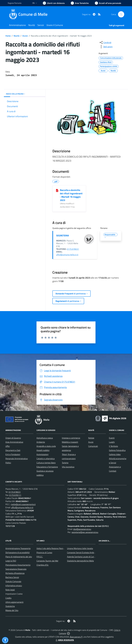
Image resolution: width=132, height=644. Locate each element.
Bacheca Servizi (12, 577)
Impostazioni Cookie (14, 594)
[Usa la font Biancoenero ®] (54, 3)
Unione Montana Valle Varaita (80, 548)
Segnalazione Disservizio (16, 569)
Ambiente (41, 442)
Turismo (65, 463)
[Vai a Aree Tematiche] (80, 3)
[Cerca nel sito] (121, 14)
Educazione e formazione (47, 467)
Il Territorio (113, 446)
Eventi (112, 438)
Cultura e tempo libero (46, 463)
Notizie (91, 438)
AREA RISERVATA (64, 640)
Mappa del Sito (12, 610)
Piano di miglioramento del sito (19, 557)
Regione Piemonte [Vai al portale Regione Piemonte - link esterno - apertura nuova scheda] (15, 3)
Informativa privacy (14, 586)
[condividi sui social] (105, 42)
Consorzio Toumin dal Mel (47, 561)
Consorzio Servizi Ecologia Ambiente (83, 552)
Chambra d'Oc (43, 565)
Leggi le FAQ (11, 561)
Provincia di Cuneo (44, 552)
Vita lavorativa (68, 467)
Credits (8, 598)
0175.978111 (15, 495)
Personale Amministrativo (17, 459)
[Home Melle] (29, 14)
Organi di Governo (13, 438)
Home (8, 36)
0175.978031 (73, 249)
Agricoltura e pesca (45, 438)
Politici (8, 463)
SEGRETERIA (63, 236)
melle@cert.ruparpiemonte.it (23, 504)
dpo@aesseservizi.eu (82, 529)
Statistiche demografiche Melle (80, 561)
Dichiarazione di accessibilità (17, 552)
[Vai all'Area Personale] (108, 3)
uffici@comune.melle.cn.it (67, 255)
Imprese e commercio (71, 438)
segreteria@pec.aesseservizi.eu (85, 532)
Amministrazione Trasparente (18, 548)
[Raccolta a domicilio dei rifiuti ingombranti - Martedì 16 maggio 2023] (57, 190)
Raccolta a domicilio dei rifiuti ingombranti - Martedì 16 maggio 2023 (71, 195)
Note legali (10, 590)
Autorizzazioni (42, 454)
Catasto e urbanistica (46, 459)
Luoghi (112, 442)
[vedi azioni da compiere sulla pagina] (106, 47)
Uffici (8, 446)
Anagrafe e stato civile (46, 446)
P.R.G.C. (40, 557)
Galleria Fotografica (117, 450)
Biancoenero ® (76, 637)
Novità (16, 36)
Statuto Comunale (13, 581)
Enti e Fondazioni (13, 454)
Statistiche (10, 606)
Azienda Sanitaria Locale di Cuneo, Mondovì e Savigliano (91, 557)
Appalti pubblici (43, 450)
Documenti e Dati (13, 450)
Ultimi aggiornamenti (14, 602)
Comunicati (93, 446)
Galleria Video (115, 454)
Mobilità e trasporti (70, 442)
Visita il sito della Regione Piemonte (52, 548)
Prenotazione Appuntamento (18, 565)
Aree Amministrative (14, 442)
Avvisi (25, 36)
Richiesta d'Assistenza (15, 573)
